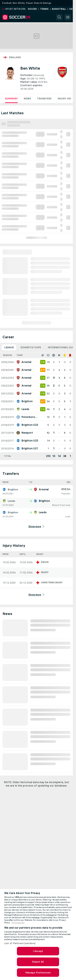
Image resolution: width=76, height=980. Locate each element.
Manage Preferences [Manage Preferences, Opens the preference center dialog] (38, 973)
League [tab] (9, 347)
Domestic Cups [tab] (31, 347)
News (27, 99)
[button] (59, 17)
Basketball (59, 9)
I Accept (38, 951)
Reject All (38, 962)
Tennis (44, 9)
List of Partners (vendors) (20, 943)
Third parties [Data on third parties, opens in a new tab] (18, 923)
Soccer (32, 9)
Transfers (44, 99)
